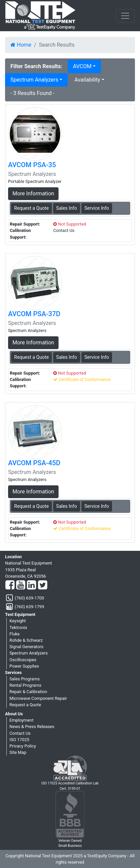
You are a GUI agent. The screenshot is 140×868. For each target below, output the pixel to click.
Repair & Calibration (28, 692)
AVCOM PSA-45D (34, 463)
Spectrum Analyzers (29, 653)
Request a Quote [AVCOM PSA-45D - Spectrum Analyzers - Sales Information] (31, 506)
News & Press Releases (32, 727)
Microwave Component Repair (38, 698)
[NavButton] (125, 16)
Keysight (18, 621)
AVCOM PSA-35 (32, 165)
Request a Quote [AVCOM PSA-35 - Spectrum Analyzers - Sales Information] (31, 208)
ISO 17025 (19, 740)
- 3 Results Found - (32, 93)
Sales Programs (25, 679)
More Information (33, 194)
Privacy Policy (23, 746)
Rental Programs (25, 685)
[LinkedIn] (31, 585)
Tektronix (18, 628)
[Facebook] (10, 585)
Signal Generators (26, 647)
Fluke (14, 634)
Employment (21, 720)
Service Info (97, 208)
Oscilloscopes (23, 660)
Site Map (18, 752)
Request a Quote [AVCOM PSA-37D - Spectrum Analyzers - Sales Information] (31, 357)
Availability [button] (87, 80)
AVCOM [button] (82, 66)
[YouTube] (21, 585)
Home (21, 45)
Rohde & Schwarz (26, 640)
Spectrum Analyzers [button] (34, 80)
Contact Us (20, 733)
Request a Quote (25, 705)
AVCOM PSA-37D (34, 314)
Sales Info (67, 208)
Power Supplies (24, 666)
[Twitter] (43, 585)
